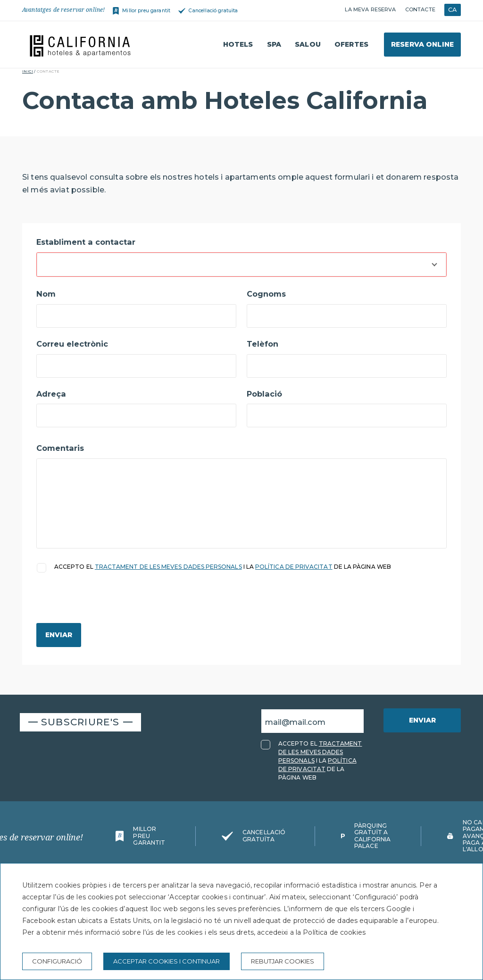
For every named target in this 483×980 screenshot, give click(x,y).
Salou (308, 44)
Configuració (57, 961)
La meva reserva (370, 9)
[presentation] (108, 605)
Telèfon (262, 344)
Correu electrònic (72, 344)
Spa (274, 44)
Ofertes (351, 44)
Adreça (51, 394)
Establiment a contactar (86, 242)
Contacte (420, 9)
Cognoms (266, 294)
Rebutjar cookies (283, 961)
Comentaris (60, 448)
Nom (46, 294)
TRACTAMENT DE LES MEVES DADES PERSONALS (168, 567)
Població (264, 394)
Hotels (238, 44)
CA (452, 10)
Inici (28, 71)
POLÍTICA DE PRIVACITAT (294, 567)
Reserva (422, 44)
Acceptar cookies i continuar (167, 961)
